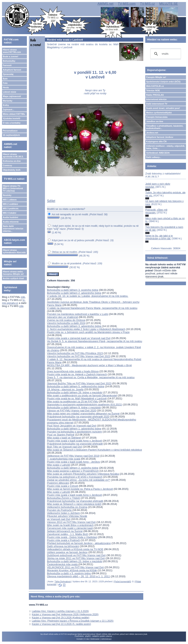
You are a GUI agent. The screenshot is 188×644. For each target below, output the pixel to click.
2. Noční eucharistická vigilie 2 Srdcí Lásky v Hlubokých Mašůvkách (86, 329)
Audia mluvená (11, 222)
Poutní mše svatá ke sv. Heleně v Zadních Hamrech (77, 374)
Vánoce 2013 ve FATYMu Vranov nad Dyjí (71, 522)
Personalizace (10, 131)
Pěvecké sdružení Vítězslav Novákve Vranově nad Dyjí (67, 518)
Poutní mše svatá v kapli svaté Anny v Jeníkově (74, 441)
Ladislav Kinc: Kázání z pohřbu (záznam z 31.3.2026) (60, 611)
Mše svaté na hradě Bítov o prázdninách (70, 525)
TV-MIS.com (127, 4)
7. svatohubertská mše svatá (64, 459)
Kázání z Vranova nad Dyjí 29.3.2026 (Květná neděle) (61, 618)
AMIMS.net (105, 4)
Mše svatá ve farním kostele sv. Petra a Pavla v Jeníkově (80, 489)
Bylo (5, 79)
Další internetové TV (157, 104)
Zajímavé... (8, 110)
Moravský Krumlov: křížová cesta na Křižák (72, 570)
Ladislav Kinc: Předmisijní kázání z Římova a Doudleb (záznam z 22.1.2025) (73, 621)
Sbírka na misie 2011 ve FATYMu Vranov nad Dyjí (76, 558)
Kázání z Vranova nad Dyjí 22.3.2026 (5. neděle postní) (61, 624)
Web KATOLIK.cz (155, 86)
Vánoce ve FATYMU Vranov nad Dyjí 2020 (72, 411)
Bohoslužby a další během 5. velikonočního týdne (76, 386)
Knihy (6, 105)
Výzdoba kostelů (12, 118)
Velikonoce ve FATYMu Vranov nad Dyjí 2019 (73, 456)
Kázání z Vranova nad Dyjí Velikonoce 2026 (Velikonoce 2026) (65, 614)
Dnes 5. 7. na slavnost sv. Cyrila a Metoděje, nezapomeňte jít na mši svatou (91, 377)
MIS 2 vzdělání (10, 204)
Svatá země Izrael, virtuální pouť (163, 108)
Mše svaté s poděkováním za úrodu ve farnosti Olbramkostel (82, 395)
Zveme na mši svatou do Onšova (66, 320)
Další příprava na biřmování (63, 546)
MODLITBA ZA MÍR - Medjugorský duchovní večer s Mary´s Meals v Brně (89, 365)
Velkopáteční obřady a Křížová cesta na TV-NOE (75, 549)
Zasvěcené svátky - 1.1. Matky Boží (68, 534)
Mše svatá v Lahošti (58, 465)
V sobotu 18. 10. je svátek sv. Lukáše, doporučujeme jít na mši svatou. (88, 296)
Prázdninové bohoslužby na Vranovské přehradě (75, 501)
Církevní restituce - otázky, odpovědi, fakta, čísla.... (166, 147)
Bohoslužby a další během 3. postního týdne (73, 290)
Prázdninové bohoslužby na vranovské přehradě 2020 (78, 417)
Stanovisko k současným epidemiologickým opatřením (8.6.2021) (85, 405)
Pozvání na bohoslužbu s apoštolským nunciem (74, 432)
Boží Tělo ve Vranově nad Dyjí (65, 447)
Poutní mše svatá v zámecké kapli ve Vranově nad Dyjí (79, 338)
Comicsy (7, 165)
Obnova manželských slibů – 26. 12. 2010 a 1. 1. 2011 (78, 576)
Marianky (8, 101)
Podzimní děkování (58, 483)
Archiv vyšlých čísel (13, 278)
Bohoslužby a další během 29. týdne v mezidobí (75, 392)
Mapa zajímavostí (12, 96)
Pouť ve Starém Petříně (61, 435)
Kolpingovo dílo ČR (156, 142)
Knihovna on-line (12, 161)
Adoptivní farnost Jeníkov (160, 137)
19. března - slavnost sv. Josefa (65, 389)
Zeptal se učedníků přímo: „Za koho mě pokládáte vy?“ (79, 480)
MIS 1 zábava (10, 200)
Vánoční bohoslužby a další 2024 (66, 323)
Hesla (6, 87)
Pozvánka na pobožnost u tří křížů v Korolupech (75, 477)
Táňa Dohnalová (63, 581)
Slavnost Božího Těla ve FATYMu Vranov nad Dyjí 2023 (79, 383)
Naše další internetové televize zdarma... (13, 229)
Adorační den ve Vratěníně (62, 317)
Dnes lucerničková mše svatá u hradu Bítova (73, 371)
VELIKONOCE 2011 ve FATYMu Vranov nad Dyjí (75, 567)
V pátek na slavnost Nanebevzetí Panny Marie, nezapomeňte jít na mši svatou (92, 308)
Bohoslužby (9, 61)
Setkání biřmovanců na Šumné (65, 531)
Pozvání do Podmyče (60, 510)
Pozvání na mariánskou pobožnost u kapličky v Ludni (78, 314)
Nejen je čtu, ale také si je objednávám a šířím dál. (159, 237)
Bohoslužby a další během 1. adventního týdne (74, 429)
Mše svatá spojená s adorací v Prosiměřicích (73, 471)
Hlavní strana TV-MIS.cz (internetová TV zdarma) (13, 188)
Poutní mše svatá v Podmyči (63, 540)
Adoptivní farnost (12, 70)
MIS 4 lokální (10, 213)
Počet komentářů (122, 581)
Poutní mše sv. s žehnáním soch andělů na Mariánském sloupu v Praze (88, 332)
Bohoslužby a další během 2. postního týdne (73, 468)
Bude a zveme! (11, 56)
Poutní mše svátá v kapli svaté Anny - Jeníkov (73, 462)
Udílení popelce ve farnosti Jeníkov (67, 552)
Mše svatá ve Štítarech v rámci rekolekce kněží (74, 504)
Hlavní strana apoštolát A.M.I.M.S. (13, 155)
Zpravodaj (8, 74)
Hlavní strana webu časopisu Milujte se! (13, 273)
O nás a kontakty (12, 123)
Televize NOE (153, 90)
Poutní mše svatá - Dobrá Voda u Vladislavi (72, 537)
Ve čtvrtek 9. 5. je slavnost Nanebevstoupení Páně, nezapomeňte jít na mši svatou (95, 341)
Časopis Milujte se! (156, 77)
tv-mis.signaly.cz (14, 301)
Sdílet (51, 201)
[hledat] (165, 54)
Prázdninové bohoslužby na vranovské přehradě (75, 444)
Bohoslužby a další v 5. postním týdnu (69, 573)
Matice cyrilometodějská (159, 113)
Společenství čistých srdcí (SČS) (163, 82)
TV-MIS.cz (147, 4)
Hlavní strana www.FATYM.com (12, 51)
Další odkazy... (154, 157)
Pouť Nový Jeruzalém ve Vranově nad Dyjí (72, 426)
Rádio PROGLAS (155, 95)
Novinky (7, 195)
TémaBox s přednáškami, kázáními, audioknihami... (165, 127)
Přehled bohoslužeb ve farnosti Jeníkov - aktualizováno (79, 543)
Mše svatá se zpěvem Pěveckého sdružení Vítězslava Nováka (83, 474)
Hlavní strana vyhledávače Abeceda (14, 251)
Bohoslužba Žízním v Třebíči (64, 498)
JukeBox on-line (155, 121)
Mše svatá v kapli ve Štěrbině (64, 438)
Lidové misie (10, 92)
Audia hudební (10, 217)
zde (23, 297)
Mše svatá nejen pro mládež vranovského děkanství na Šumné (83, 414)
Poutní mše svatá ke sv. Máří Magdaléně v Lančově (77, 398)
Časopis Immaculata (157, 117)
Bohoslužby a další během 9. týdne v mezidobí (74, 408)
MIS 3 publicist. (11, 208)
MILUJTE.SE (169, 4)
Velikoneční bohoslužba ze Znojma (67, 507)
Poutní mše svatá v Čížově (62, 486)
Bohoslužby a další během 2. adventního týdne (74, 293)
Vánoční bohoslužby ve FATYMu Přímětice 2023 (75, 353)
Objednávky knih (12, 170)
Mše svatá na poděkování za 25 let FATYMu (72, 401)
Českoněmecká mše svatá (63, 564)
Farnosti (7, 65)
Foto (5, 83)
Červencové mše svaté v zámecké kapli (70, 528)
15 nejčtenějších (11, 135)
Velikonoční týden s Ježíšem (63, 513)
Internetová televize (156, 99)
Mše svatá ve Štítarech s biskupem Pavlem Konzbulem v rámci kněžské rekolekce (94, 450)
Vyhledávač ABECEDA (158, 153)
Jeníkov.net (152, 133)
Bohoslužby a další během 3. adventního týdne (74, 326)
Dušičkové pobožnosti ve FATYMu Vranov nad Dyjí (76, 555)
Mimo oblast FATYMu (14, 114)
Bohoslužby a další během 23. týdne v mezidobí (75, 561)
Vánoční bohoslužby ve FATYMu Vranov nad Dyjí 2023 (79, 356)
